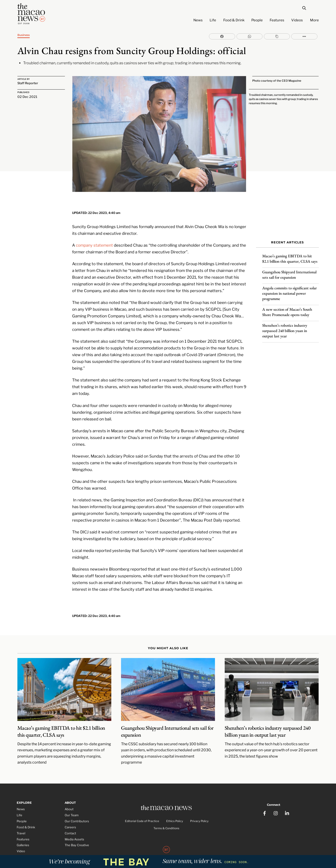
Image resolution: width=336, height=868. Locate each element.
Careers (70, 814)
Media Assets (74, 826)
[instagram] (276, 798)
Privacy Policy (199, 809)
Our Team (72, 802)
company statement (94, 232)
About (69, 796)
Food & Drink (234, 20)
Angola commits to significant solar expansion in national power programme (290, 290)
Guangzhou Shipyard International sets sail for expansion (289, 271)
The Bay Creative (77, 833)
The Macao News (152, 848)
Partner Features (29, 845)
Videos (297, 20)
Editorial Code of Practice (142, 809)
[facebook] (265, 798)
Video (21, 839)
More (314, 20)
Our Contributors (77, 808)
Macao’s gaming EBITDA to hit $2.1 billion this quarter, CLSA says (290, 255)
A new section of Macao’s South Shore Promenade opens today (287, 308)
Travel (21, 820)
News (198, 20)
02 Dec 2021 (27, 97)
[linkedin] (287, 798)
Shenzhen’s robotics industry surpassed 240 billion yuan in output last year (285, 327)
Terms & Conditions (166, 816)
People (257, 20)
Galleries (23, 833)
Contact (70, 820)
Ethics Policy (175, 809)
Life (213, 20)
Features (277, 20)
